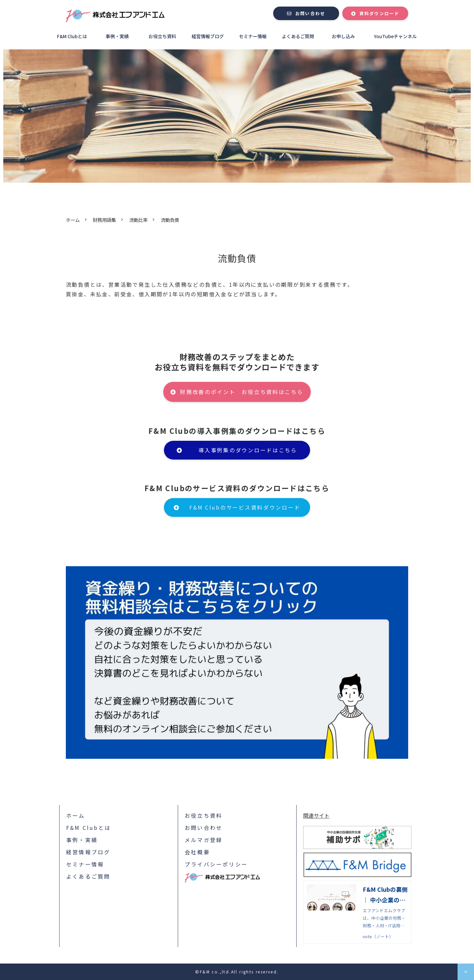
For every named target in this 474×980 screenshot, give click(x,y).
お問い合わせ (310, 13)
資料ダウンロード (380, 13)
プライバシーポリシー (216, 864)
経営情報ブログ (208, 36)
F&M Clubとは (72, 36)
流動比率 (138, 220)
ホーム (73, 220)
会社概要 (197, 852)
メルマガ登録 (204, 840)
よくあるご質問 (298, 36)
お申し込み (343, 36)
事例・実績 (117, 36)
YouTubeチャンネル (395, 36)
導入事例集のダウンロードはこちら (248, 450)
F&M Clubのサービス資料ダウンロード (245, 507)
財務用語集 (104, 220)
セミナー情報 (253, 36)
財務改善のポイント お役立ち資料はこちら (242, 392)
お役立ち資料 (162, 36)
